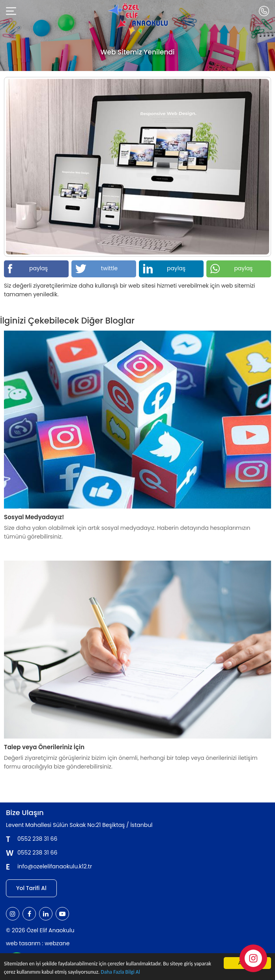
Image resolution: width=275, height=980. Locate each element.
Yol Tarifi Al (31, 888)
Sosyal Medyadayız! (34, 517)
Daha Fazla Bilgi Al (121, 972)
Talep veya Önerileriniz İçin (44, 747)
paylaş (28, 269)
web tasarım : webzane (38, 943)
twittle (96, 269)
